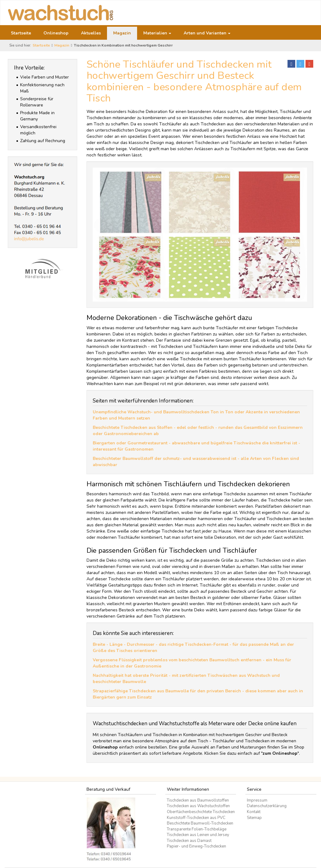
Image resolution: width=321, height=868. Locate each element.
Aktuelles (91, 33)
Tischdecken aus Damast (189, 841)
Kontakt (254, 812)
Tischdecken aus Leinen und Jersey (198, 835)
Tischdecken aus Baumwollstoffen (198, 800)
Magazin (122, 33)
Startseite (21, 33)
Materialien (157, 33)
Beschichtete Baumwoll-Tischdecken (200, 823)
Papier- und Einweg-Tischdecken (196, 846)
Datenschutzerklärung (267, 806)
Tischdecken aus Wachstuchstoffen (198, 806)
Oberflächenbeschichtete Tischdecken (201, 812)
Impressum (257, 800)
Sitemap (254, 818)
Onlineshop (56, 33)
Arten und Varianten (207, 33)
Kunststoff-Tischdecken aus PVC (196, 818)
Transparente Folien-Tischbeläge (197, 829)
